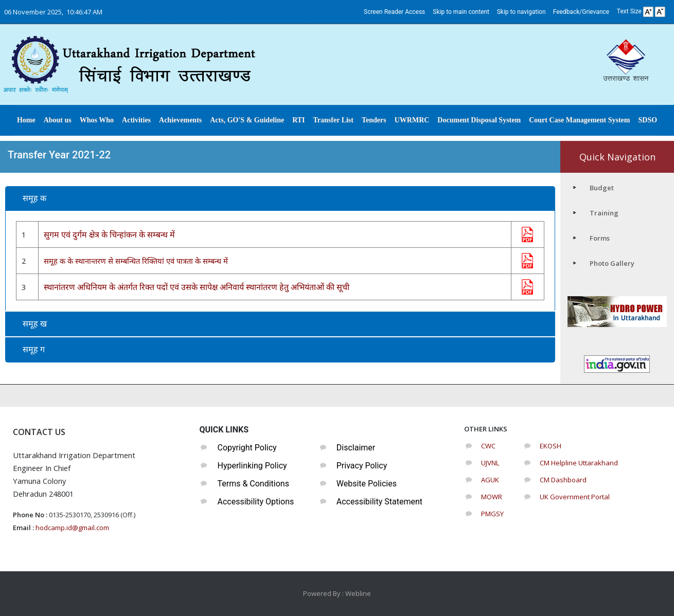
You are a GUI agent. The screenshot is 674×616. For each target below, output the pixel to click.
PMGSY (492, 514)
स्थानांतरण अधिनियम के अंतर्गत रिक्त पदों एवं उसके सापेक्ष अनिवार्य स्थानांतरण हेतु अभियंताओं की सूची (197, 287)
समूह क (34, 198)
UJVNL (490, 463)
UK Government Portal (575, 497)
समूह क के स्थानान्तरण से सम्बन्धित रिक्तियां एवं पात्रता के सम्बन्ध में (136, 261)
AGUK (490, 480)
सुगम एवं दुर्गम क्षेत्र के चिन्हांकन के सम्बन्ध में (109, 235)
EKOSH (551, 446)
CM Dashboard (563, 480)
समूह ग (34, 349)
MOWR (492, 497)
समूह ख (35, 324)
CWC (488, 446)
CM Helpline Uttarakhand (579, 463)
